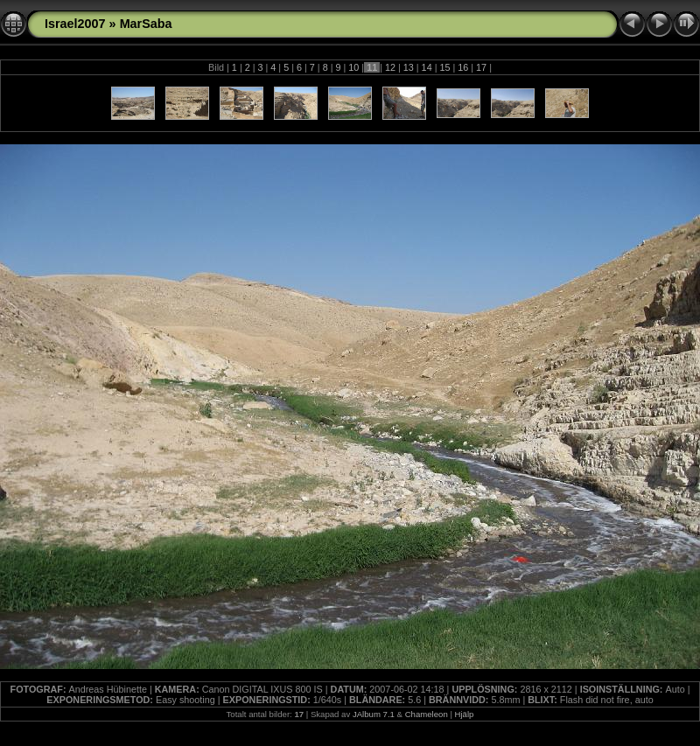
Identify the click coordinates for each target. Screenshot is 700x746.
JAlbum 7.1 (374, 714)
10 (353, 67)
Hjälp (465, 714)
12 (390, 67)
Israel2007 (75, 24)
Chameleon (427, 714)
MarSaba (146, 24)
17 (481, 67)
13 (409, 67)
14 (427, 67)
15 (444, 67)
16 (463, 67)
